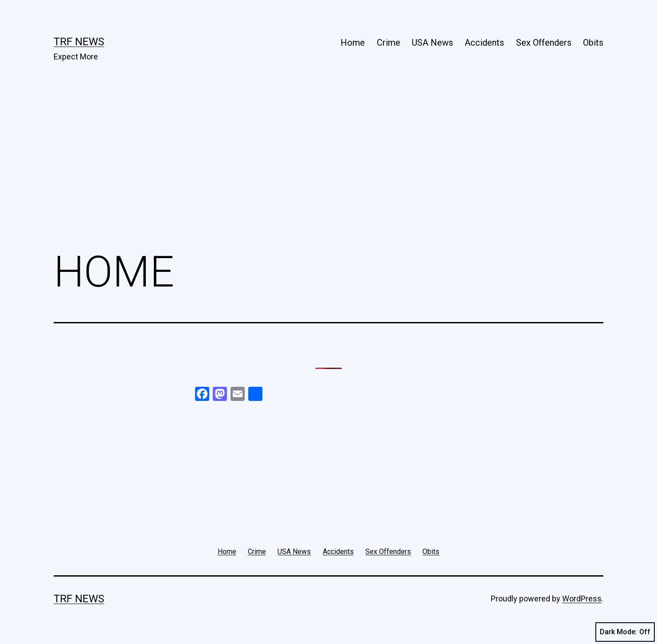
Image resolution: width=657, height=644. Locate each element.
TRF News (79, 42)
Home (353, 43)
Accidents (484, 43)
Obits (593, 43)
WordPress (582, 599)
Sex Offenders (544, 43)
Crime (389, 43)
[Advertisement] (328, 169)
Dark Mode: (625, 632)
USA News (432, 43)
